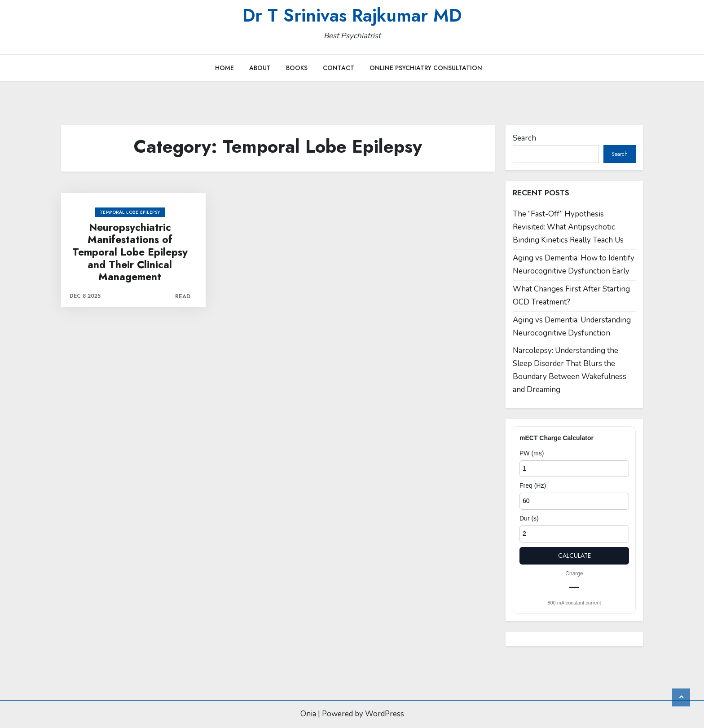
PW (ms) (532, 453)
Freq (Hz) (533, 485)
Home (224, 68)
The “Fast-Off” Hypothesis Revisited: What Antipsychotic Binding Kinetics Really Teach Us (568, 227)
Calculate (574, 556)
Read (183, 296)
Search (524, 138)
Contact (339, 68)
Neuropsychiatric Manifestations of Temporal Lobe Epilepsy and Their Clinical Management (130, 252)
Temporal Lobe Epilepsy (130, 212)
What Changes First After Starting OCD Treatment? (571, 296)
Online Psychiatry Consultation (426, 68)
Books (297, 68)
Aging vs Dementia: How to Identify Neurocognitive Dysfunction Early (574, 265)
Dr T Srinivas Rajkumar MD (352, 15)
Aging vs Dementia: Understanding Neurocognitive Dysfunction (572, 326)
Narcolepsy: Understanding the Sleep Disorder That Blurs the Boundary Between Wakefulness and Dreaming (570, 370)
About (260, 68)
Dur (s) (529, 518)
